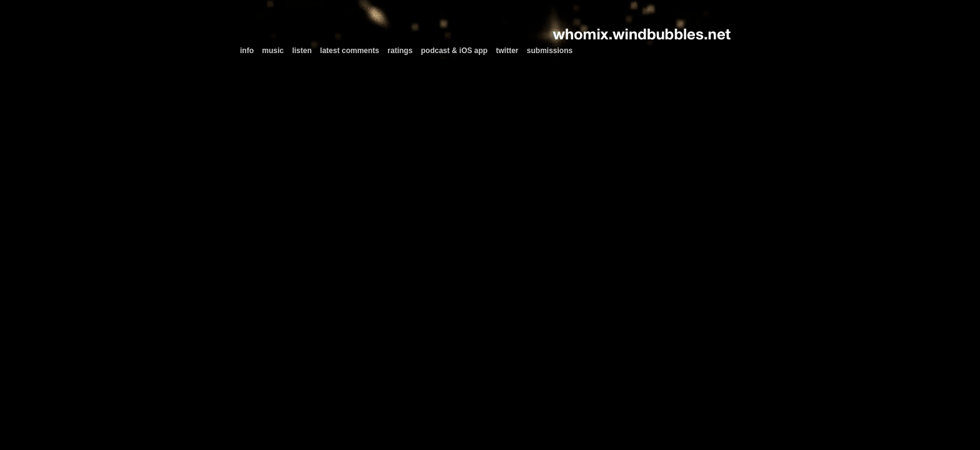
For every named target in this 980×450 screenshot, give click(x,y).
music (273, 51)
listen (302, 51)
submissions (550, 51)
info (247, 51)
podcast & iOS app (454, 51)
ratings (400, 51)
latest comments (350, 51)
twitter (507, 51)
